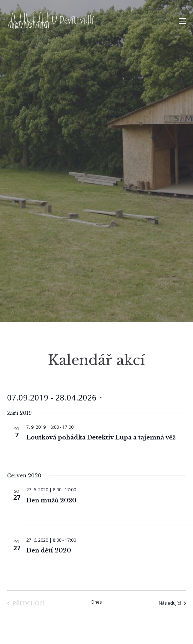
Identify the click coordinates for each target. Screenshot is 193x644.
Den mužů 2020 (51, 500)
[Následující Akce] (172, 603)
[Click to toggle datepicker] (55, 397)
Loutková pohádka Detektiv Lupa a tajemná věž (101, 437)
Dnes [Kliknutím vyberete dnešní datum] (96, 602)
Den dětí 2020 (49, 550)
